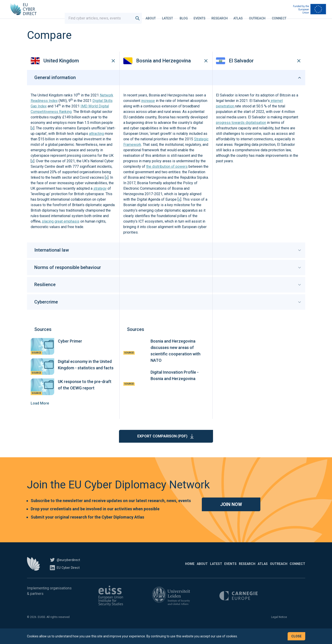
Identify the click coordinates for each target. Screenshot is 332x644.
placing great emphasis (61, 232)
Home (129, 574)
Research (222, 15)
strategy (100, 199)
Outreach (259, 15)
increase (148, 111)
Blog (186, 15)
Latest (170, 15)
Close (296, 636)
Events (202, 15)
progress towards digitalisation (241, 133)
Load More (40, 414)
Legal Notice (279, 628)
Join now (231, 515)
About (153, 15)
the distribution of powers (167, 177)
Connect (281, 15)
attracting (96, 144)
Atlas (240, 15)
